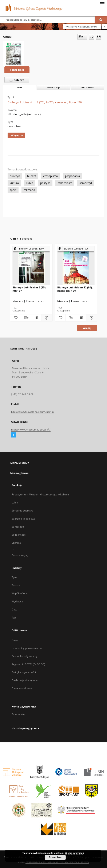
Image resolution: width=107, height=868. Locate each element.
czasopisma (50, 176)
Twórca (16, 585)
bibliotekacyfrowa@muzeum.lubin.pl (33, 412)
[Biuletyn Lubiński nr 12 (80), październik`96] (76, 266)
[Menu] (102, 3)
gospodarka (72, 176)
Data (14, 610)
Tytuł (15, 577)
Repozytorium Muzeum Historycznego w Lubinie (40, 494)
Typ (14, 618)
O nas (15, 640)
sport (13, 190)
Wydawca (17, 601)
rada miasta (65, 183)
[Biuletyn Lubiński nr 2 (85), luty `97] (31, 266)
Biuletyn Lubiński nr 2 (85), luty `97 (29, 289)
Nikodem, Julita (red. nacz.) (24, 114)
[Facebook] (14, 435)
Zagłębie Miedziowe (23, 519)
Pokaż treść (17, 70)
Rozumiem (55, 857)
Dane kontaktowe (22, 688)
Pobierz (16, 80)
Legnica (16, 543)
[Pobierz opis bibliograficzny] (26, 318)
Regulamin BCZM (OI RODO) (28, 664)
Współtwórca (19, 593)
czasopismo (15, 126)
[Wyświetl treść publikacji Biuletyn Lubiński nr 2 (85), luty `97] (36, 318)
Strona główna (19, 473)
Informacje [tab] (53, 88)
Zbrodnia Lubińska (23, 511)
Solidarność (19, 535)
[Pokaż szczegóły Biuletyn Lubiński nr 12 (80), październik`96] (91, 318)
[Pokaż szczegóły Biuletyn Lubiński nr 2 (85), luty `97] (46, 318)
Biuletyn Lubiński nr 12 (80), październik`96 (75, 289)
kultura (14, 183)
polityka (45, 183)
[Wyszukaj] (101, 20)
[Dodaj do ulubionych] (92, 37)
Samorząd (18, 527)
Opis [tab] (20, 88)
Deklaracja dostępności (26, 680)
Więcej (87, 328)
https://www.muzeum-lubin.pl (31, 430)
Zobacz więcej (20, 555)
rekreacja (29, 190)
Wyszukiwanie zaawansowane (82, 27)
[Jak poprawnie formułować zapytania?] (104, 27)
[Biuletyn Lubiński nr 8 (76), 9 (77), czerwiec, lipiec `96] (14, 54)
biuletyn (15, 176)
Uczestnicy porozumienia (27, 648)
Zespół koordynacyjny (24, 656)
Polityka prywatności (24, 672)
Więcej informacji (74, 853)
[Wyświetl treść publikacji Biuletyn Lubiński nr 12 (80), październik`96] (81, 318)
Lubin (29, 183)
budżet (32, 176)
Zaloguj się (18, 714)
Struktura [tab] (87, 88)
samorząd (86, 183)
